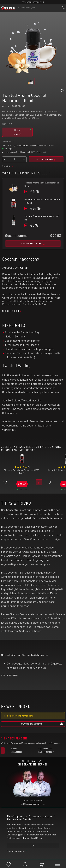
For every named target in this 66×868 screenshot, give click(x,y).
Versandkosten (22, 145)
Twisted (23, 267)
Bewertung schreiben (42, 724)
